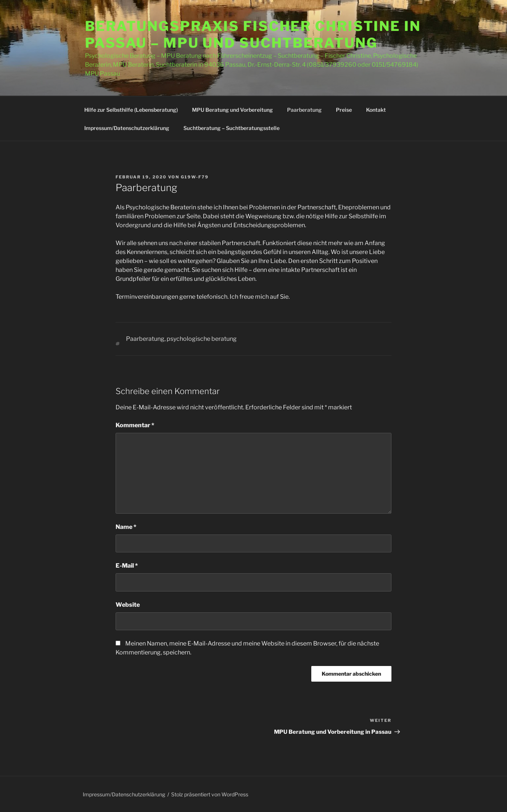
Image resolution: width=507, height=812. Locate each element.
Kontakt (376, 110)
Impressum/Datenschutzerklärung (127, 128)
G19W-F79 (195, 177)
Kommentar (135, 425)
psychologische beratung (202, 339)
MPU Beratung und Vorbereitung (232, 110)
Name (126, 527)
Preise (344, 110)
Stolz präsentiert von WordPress (210, 794)
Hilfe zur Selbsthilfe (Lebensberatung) (131, 110)
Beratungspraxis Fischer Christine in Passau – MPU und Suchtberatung (253, 34)
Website (128, 605)
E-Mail (127, 566)
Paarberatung (304, 110)
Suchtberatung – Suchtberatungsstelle (232, 128)
